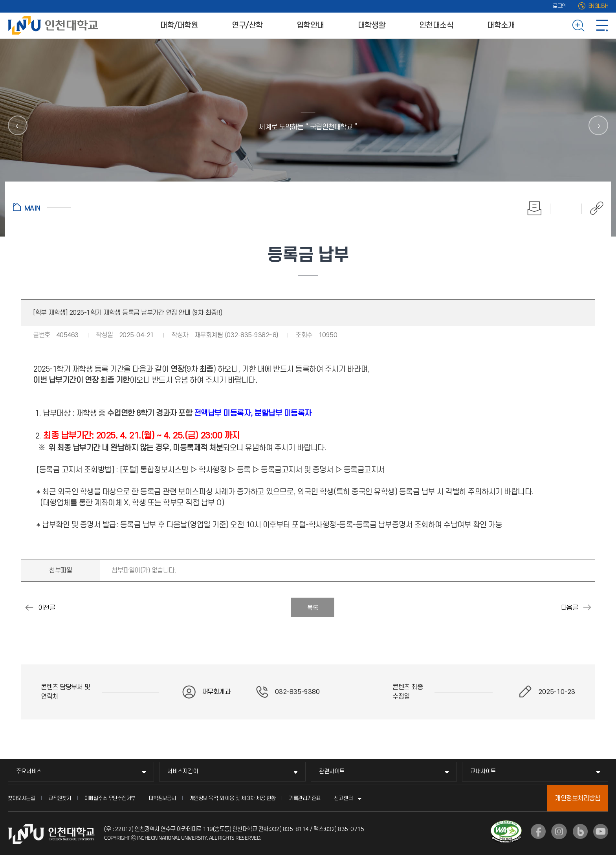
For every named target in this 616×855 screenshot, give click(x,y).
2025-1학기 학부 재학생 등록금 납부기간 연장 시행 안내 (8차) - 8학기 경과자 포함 (29, 607)
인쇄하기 (535, 208)
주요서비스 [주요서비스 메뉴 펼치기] (29, 772)
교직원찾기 (60, 798)
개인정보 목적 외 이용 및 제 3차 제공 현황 (233, 798)
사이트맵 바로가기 (602, 26)
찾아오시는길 (21, 798)
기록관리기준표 (305, 798)
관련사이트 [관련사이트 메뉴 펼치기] (332, 772)
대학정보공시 (162, 798)
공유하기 (593, 208)
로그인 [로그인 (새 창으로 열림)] (560, 6)
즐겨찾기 (566, 208)
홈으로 (42, 207)
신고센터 (343, 798)
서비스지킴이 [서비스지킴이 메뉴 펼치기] (183, 772)
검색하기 (578, 26)
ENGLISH (599, 6)
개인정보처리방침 (577, 798)
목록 (313, 608)
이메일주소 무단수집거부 (110, 798)
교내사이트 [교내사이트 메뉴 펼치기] (483, 772)
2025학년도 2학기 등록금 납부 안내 (587, 607)
